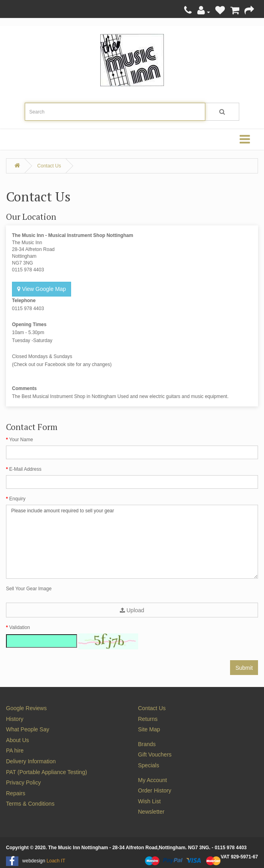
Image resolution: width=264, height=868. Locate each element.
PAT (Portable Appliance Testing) (47, 772)
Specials (149, 765)
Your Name (21, 440)
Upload (132, 610)
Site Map (149, 729)
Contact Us (49, 166)
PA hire (15, 751)
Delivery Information (31, 761)
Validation (20, 627)
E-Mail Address (25, 469)
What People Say (28, 729)
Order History (155, 790)
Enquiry (17, 499)
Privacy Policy (23, 782)
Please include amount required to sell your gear (132, 542)
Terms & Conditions (30, 804)
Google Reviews (26, 708)
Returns (148, 719)
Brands (147, 744)
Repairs (16, 793)
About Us (18, 740)
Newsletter (151, 812)
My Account (153, 780)
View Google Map (42, 289)
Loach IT (56, 861)
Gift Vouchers (155, 755)
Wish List (150, 801)
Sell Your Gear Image (29, 589)
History (15, 719)
